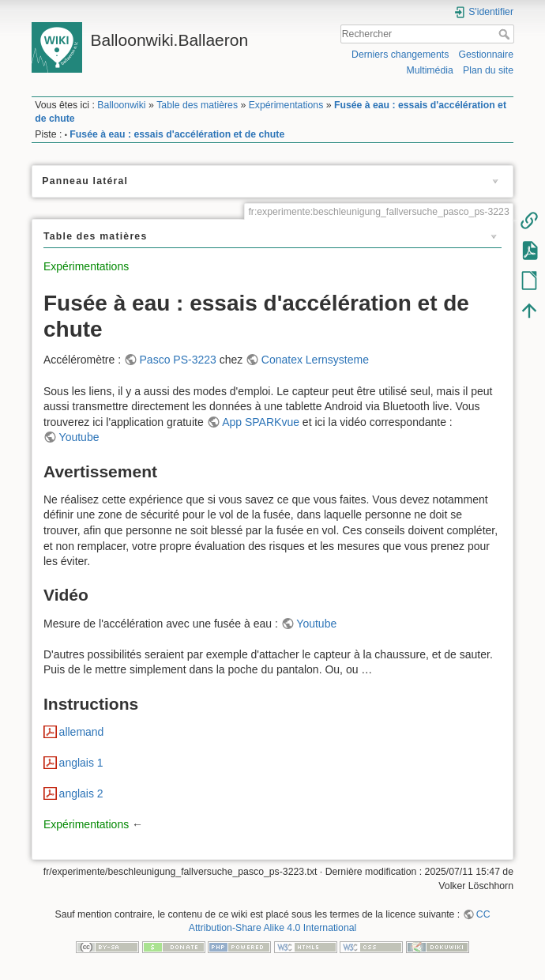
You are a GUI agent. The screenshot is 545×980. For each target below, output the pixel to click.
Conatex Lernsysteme (315, 360)
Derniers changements (400, 55)
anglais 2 (81, 793)
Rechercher (506, 34)
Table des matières (197, 105)
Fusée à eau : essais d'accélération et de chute (177, 134)
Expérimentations (286, 105)
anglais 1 (81, 763)
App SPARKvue (261, 422)
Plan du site (488, 70)
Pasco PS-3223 (178, 360)
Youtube (79, 437)
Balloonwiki (121, 105)
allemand (82, 732)
